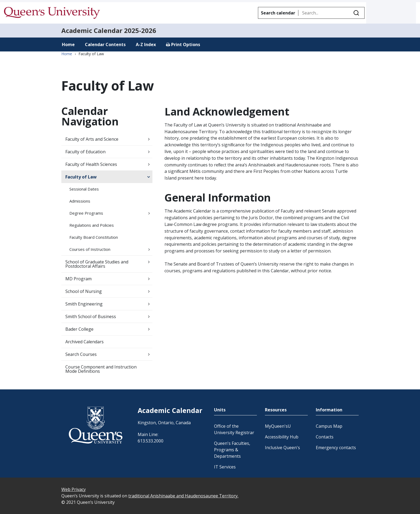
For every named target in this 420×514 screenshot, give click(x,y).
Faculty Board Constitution (94, 237)
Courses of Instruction (90, 249)
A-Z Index (146, 44)
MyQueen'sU (278, 426)
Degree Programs (86, 213)
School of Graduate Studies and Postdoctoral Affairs (97, 264)
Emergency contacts (336, 448)
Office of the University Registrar (234, 429)
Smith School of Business (91, 316)
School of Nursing (84, 291)
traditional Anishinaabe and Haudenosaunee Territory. (183, 496)
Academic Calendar (92, 31)
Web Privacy (74, 489)
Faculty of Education (85, 152)
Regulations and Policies (92, 225)
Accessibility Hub (282, 437)
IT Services (225, 467)
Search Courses (81, 354)
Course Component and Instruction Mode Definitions (101, 369)
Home (68, 44)
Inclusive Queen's (282, 448)
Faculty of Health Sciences (91, 164)
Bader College (79, 329)
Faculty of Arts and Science (92, 139)
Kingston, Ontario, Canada (164, 423)
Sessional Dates (84, 189)
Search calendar (278, 13)
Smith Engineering (84, 304)
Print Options (183, 44)
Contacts (325, 437)
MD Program (78, 279)
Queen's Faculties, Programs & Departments (232, 450)
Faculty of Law (81, 177)
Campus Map (329, 426)
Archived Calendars (85, 342)
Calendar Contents (105, 44)
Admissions (80, 201)
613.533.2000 (151, 441)
